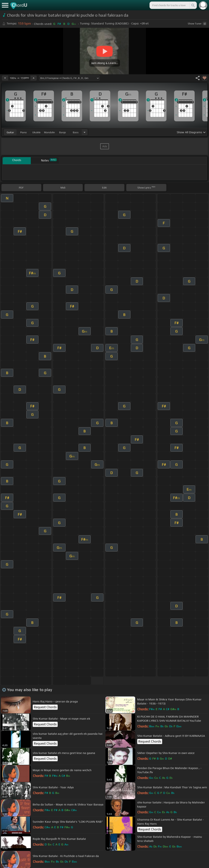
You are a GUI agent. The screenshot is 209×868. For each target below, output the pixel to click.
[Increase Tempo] (34, 78)
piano (23, 132)
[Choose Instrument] (85, 132)
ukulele (36, 132)
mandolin (49, 132)
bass (76, 132)
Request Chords (45, 707)
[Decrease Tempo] (5, 78)
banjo (63, 132)
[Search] (193, 5)
